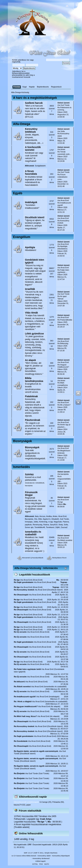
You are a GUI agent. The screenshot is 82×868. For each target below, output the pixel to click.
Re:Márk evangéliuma (63, 384)
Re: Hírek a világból (23, 701)
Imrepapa (29, 522)
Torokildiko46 (40, 527)
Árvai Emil (65, 200)
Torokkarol (50, 527)
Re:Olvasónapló (21, 595)
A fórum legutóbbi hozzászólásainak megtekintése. (38, 824)
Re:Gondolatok (21, 741)
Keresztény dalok (44, 856)
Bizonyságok (32, 447)
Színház (29, 474)
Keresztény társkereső (41, 858)
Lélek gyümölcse (34, 334)
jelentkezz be (24, 60)
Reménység (38, 525)
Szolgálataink (40, 166)
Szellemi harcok (34, 103)
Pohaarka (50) (58, 802)
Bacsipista (29, 519)
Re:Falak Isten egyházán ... (63, 271)
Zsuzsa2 (64, 527)
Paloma (66, 522)
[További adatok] (22, 827)
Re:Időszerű (19, 682)
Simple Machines (51, 853)
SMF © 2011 (39, 853)
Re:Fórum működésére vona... (62, 177)
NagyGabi (58, 522)
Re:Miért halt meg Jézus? (25, 716)
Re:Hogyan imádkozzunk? (63, 366)
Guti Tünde (65, 105)
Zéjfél (58, 527)
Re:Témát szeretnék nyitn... (64, 153)
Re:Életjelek (19, 773)
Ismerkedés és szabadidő (33, 533)
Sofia (63, 131)
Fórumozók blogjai (31, 494)
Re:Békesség (63, 343)
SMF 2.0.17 (28, 853)
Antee (63, 149)
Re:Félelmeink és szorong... (64, 109)
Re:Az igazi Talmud (62, 297)
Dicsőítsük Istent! (35, 217)
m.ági (51, 522)
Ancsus (42, 516)
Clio (36, 519)
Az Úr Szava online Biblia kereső (24, 856)
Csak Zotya (46, 819)
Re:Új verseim (20, 632)
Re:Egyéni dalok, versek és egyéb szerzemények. (36, 751)
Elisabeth (55, 519)
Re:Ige (60, 502)
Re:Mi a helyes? (64, 405)
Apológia (30, 247)
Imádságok (31, 202)
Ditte (40, 519)
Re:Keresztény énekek (24, 590)
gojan (29, 805)
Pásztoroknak (33, 420)
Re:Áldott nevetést (65, 540)
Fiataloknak (31, 396)
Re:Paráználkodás (65, 320)
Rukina (46, 525)
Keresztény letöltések (31, 130)
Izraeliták (30, 289)
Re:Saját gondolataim (24, 582)
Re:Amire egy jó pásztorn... (64, 426)
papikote (28, 525)
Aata (37, 516)
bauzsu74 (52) (20, 805)
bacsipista (29, 486)
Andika (49, 516)
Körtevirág (43, 522)
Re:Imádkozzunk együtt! (25, 697)
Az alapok (30, 360)
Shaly (61, 525)
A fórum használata (31, 173)
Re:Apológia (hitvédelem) (62, 247)
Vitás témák (31, 313)
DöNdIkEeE (40, 483)
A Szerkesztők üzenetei (33, 149)
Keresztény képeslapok (61, 856)
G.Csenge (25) (45, 802)
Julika (36, 522)
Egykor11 (47, 519)
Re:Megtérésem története (64, 452)
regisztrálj (16, 62)
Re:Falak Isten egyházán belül (27, 669)
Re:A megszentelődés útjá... (64, 479)
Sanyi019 (54, 525)
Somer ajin (29, 527)
